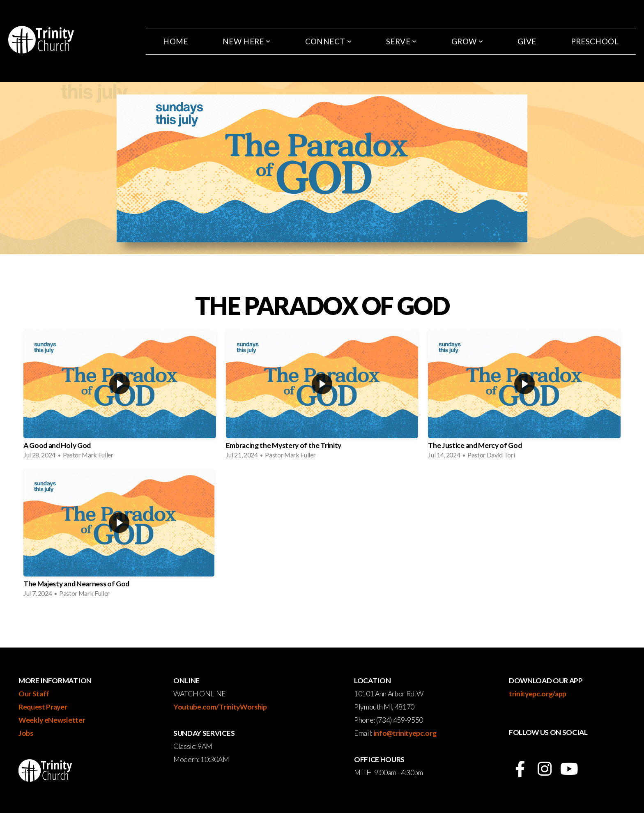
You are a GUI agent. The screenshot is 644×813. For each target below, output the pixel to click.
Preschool (595, 41)
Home (176, 41)
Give (527, 41)
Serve (401, 41)
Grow (467, 41)
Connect (328, 41)
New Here (247, 41)
